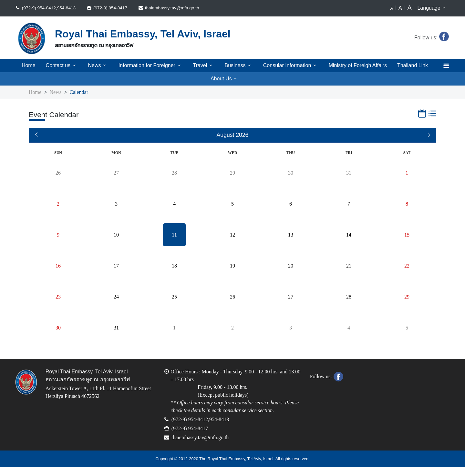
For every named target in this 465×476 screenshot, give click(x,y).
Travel (202, 66)
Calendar (81, 92)
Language (433, 8)
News (95, 66)
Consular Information (289, 66)
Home (26, 66)
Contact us (60, 66)
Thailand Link (414, 66)
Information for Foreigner (149, 66)
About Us (225, 79)
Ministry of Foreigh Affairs (358, 66)
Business (237, 66)
